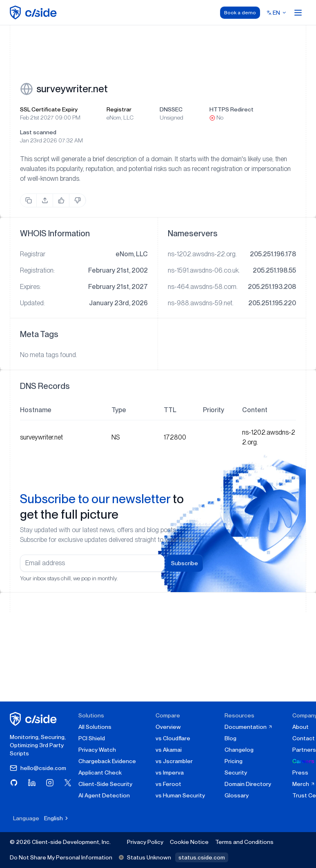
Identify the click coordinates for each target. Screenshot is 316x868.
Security (236, 773)
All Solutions (95, 727)
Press (300, 773)
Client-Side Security (105, 784)
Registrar (119, 109)
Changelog (239, 750)
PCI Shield (92, 738)
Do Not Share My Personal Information (61, 857)
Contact (304, 738)
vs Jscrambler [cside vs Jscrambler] (174, 761)
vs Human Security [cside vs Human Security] (180, 795)
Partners (304, 750)
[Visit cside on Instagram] (50, 783)
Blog (230, 738)
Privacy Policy (145, 842)
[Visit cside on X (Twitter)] (68, 783)
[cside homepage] (34, 719)
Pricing (234, 761)
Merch (304, 784)
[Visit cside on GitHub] (14, 783)
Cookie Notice (189, 842)
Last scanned (38, 132)
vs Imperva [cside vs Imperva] (170, 773)
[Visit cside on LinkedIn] (32, 783)
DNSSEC (171, 109)
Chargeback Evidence (107, 761)
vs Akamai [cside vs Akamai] (169, 750)
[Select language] (277, 13)
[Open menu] (298, 13)
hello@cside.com (38, 768)
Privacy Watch (97, 750)
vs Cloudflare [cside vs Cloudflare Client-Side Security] (173, 738)
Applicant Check (100, 773)
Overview (168, 727)
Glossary (237, 795)
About (300, 727)
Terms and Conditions (244, 842)
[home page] (34, 12)
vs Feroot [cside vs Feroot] (168, 784)
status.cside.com (202, 857)
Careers (303, 761)
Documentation (249, 727)
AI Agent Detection (104, 795)
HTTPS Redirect (231, 109)
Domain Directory (248, 784)
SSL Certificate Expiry (49, 109)
